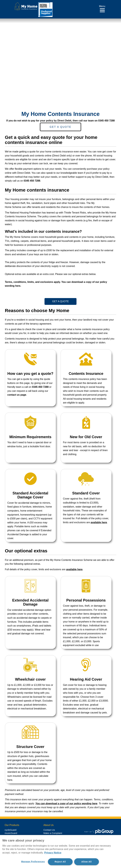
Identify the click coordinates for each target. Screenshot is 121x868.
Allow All (86, 862)
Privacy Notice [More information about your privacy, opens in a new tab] (53, 853)
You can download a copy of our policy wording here (66, 804)
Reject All (60, 862)
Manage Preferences (33, 862)
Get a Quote (60, 127)
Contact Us (49, 830)
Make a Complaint (53, 833)
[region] (60, 852)
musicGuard (11, 833)
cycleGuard (11, 830)
